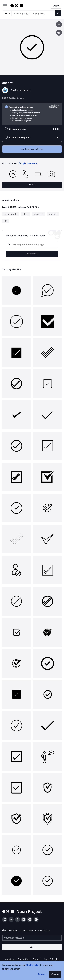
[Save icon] (59, 24)
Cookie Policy (33, 965)
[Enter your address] (32, 938)
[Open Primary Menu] (5, 6)
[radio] (32, 114)
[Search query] (32, 245)
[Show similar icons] (59, 33)
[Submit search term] (58, 13)
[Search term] (34, 13)
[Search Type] (7, 13)
